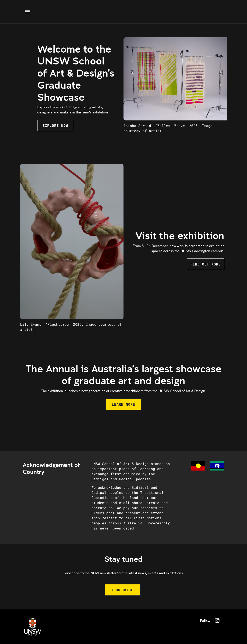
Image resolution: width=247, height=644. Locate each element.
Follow (205, 621)
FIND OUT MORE (206, 264)
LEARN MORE (123, 404)
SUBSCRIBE (123, 590)
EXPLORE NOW (55, 125)
